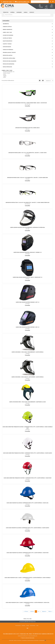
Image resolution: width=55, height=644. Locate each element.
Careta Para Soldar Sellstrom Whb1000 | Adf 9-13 (27, 302)
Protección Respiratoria (9, 64)
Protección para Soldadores (10, 61)
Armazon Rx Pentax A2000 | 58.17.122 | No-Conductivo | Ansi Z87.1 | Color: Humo (28, 153)
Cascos (5, 74)
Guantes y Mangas (7, 44)
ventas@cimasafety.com (23, 636)
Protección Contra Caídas (9, 58)
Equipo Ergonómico (8, 41)
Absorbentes (6, 24)
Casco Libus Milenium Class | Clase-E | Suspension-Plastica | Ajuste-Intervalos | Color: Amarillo (27, 578)
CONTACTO (32, 12)
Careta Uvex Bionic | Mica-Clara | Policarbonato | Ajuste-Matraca (27, 352)
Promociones (18, 626)
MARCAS (26, 12)
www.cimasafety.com (33, 636)
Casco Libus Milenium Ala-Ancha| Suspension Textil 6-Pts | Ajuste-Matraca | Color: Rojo (28, 553)
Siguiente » (44, 611)
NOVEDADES (19, 12)
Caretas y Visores (7, 73)
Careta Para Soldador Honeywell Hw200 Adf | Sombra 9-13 (27, 252)
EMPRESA (12, 12)
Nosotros (23, 626)
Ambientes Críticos (7, 27)
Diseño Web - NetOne (13, 640)
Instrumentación (7, 47)
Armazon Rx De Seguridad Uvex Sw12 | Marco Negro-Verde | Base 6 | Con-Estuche (27, 103)
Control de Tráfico (7, 38)
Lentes (4, 77)
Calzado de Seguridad (8, 35)
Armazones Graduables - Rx (9, 72)
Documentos (33, 626)
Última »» (50, 611)
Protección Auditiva (8, 55)
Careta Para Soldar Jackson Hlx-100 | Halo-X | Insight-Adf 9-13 (27, 277)
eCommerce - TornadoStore (22, 640)
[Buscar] (51, 2)
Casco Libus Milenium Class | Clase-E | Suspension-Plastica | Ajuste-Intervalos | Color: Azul (27, 603)
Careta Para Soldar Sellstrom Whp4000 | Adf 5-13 (28, 327)
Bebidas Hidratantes (8, 29)
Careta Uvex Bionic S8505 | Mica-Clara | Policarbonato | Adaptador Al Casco (27, 402)
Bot (27, 628)
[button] (53, 1)
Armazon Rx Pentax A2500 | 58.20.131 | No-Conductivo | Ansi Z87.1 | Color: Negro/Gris (27, 178)
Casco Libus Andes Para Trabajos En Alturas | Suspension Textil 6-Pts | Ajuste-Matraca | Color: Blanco (28, 453)
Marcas (28, 626)
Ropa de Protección (7, 67)
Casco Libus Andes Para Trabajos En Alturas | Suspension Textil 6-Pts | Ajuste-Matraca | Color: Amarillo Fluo (27, 427)
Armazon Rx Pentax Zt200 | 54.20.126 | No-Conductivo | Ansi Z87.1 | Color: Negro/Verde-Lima (27, 202)
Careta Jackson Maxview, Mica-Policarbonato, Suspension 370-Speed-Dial (27, 227)
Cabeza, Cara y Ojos (7, 32)
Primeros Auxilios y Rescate (9, 52)
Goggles (5, 76)
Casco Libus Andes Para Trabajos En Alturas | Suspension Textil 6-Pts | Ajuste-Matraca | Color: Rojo (27, 478)
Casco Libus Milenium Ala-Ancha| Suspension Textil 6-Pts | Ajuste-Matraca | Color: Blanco (27, 528)
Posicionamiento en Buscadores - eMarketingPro (36, 640)
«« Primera (26, 611)
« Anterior (32, 611)
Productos (6, 12)
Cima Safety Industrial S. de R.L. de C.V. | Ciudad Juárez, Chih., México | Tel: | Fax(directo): (28, 634)
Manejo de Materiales (8, 50)
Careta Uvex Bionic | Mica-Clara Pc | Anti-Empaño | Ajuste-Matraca (28, 377)
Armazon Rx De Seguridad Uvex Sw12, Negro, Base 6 (28, 128)
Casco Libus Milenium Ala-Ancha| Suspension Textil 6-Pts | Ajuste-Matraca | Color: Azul (27, 503)
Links (37, 626)
